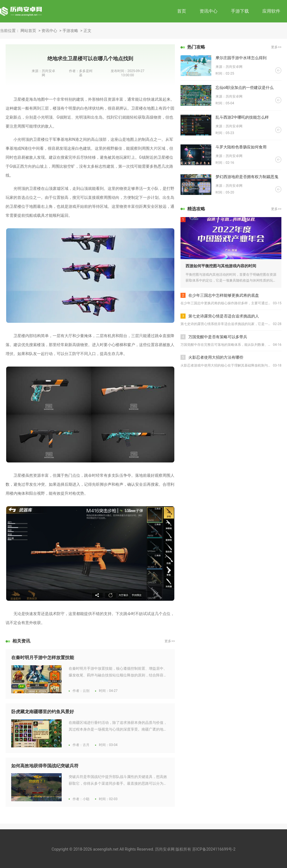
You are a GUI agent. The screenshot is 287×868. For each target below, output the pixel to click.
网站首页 (28, 31)
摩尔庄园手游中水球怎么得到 (241, 58)
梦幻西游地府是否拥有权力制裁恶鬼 (247, 177)
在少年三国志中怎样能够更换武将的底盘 (224, 295)
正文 (87, 31)
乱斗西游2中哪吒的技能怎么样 (242, 117)
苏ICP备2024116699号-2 (214, 849)
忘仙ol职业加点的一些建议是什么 (245, 88)
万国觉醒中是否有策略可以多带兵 (218, 337)
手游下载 (240, 11)
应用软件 (271, 11)
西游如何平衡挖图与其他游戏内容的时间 (221, 266)
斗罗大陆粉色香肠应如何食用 (241, 147)
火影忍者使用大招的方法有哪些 (216, 357)
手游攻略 (70, 31)
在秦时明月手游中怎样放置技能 (43, 658)
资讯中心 (209, 11)
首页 (182, 11)
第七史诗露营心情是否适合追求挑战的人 (224, 316)
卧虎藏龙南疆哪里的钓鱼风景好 (43, 712)
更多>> (170, 641)
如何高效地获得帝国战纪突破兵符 (45, 766)
